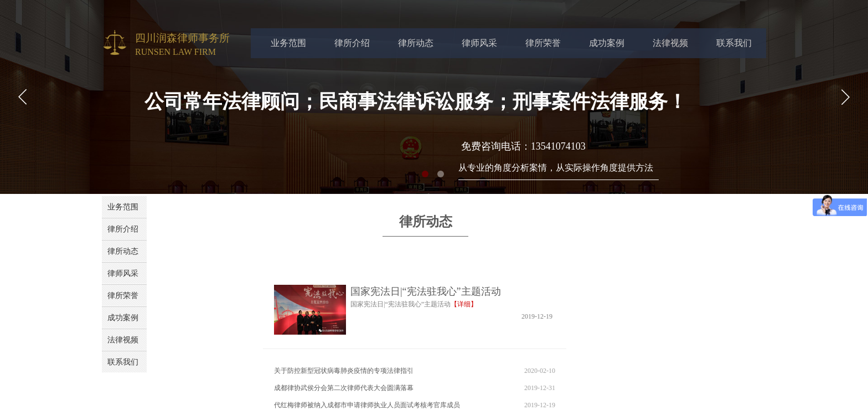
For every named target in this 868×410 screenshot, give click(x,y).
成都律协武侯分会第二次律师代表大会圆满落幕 (344, 388)
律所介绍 (352, 43)
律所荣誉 (543, 43)
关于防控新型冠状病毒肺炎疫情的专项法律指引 (344, 371)
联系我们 (734, 43)
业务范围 (288, 43)
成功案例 (607, 43)
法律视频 (670, 43)
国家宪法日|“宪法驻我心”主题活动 (426, 291)
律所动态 (416, 43)
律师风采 (479, 43)
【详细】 (464, 304)
